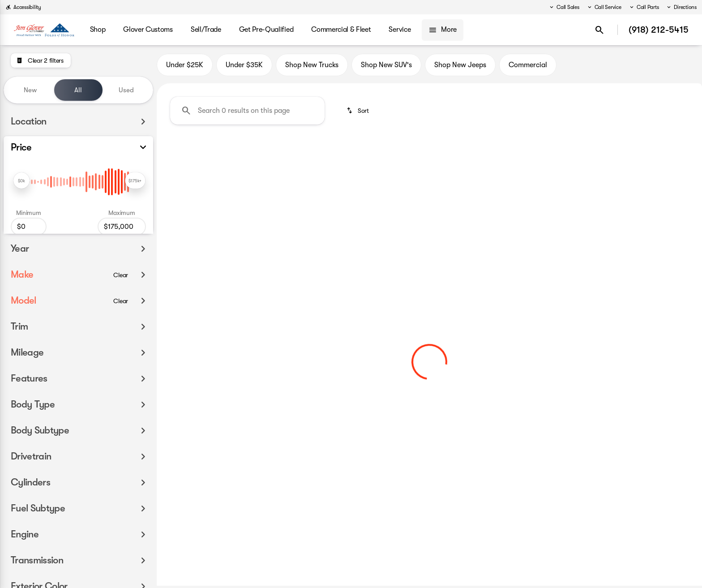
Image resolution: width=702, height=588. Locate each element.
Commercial (528, 67)
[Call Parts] (644, 7)
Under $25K (185, 67)
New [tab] (30, 90)
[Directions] (681, 7)
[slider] (21, 180)
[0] (29, 227)
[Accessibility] (23, 7)
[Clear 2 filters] (41, 60)
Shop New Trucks (312, 67)
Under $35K (244, 67)
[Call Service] (604, 7)
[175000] (122, 227)
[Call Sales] (564, 7)
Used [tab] (126, 90)
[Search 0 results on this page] (247, 112)
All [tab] (78, 90)
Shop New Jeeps (460, 67)
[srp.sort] (358, 112)
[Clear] (121, 288)
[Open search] (599, 30)
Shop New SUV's (386, 67)
